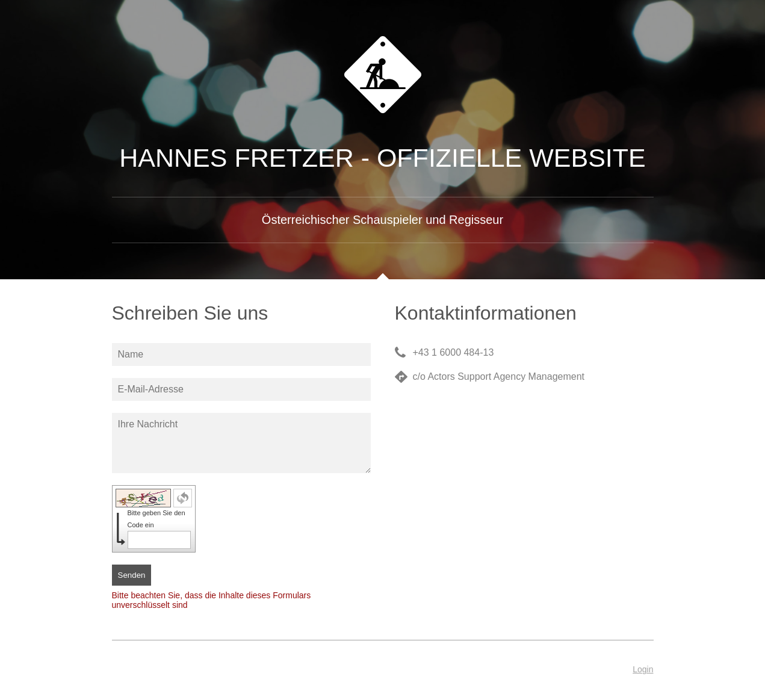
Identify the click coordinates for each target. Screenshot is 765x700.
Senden (132, 575)
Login (643, 669)
